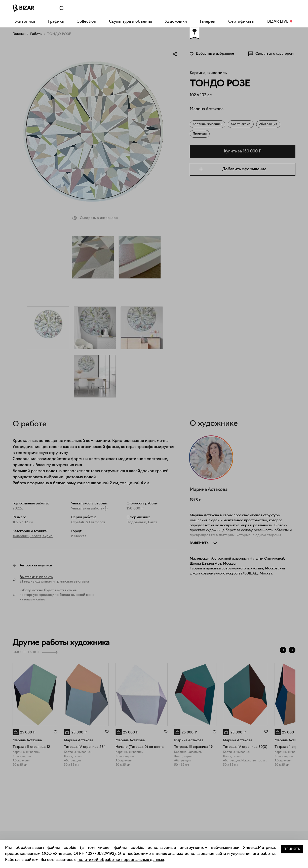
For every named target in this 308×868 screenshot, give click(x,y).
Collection (86, 22)
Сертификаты (241, 22)
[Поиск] (55, 8)
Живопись (25, 22)
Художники (176, 22)
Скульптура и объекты (130, 22)
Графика (56, 22)
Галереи (208, 22)
